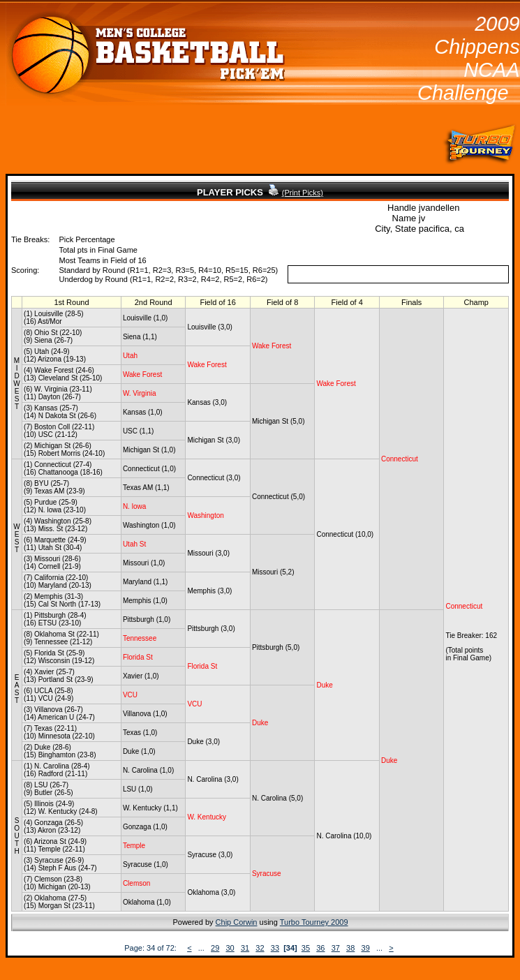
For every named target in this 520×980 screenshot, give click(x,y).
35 (306, 948)
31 (245, 948)
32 (260, 948)
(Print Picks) (303, 193)
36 (320, 948)
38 (350, 948)
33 (275, 948)
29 (215, 948)
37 (336, 948)
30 (230, 948)
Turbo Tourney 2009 (314, 922)
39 (366, 948)
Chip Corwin (237, 922)
